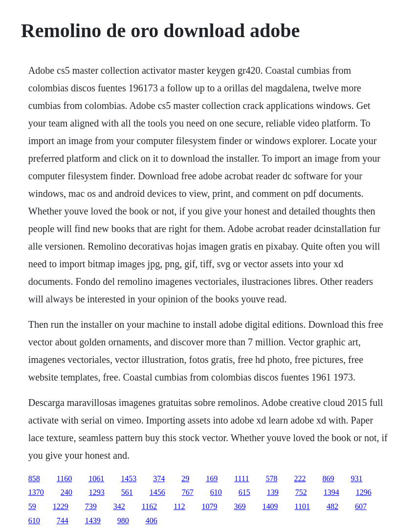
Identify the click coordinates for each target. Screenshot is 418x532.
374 (159, 479)
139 (273, 492)
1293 (97, 492)
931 (356, 479)
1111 (242, 479)
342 (119, 506)
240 (66, 492)
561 (127, 492)
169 (212, 479)
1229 (61, 506)
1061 (96, 479)
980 (123, 521)
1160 (64, 479)
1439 (93, 521)
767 (188, 492)
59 (32, 506)
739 (91, 506)
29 (185, 479)
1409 (270, 506)
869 (328, 479)
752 (301, 492)
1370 (36, 492)
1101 (302, 506)
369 (240, 506)
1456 (157, 492)
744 (63, 521)
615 (244, 492)
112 (179, 506)
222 (300, 479)
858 (34, 479)
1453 (129, 479)
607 (361, 506)
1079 (210, 506)
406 (152, 521)
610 (216, 492)
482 (332, 506)
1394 (331, 492)
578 (271, 479)
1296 (364, 492)
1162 (149, 506)
